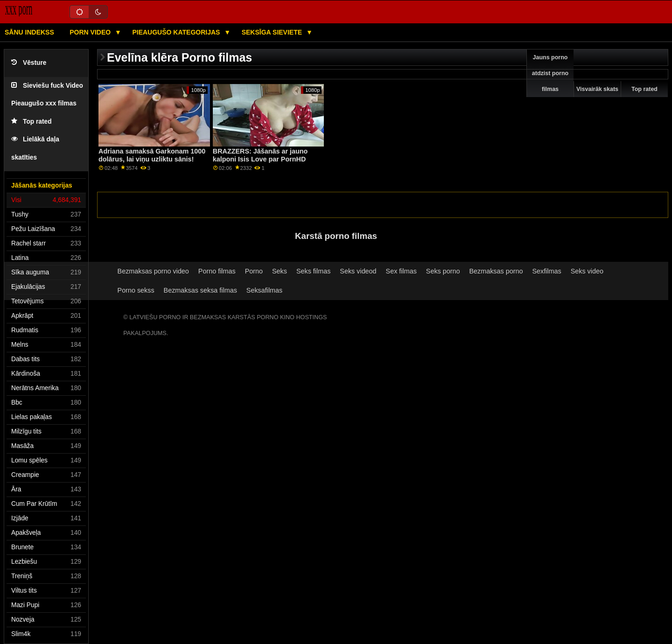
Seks (280, 271)
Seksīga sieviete (273, 32)
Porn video (91, 32)
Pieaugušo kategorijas (177, 32)
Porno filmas (217, 271)
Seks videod (358, 271)
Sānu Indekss (29, 32)
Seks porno (443, 271)
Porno (254, 271)
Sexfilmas (546, 271)
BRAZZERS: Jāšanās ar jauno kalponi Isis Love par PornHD (260, 155)
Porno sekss (136, 290)
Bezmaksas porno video (153, 271)
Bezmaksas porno (496, 271)
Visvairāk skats (597, 89)
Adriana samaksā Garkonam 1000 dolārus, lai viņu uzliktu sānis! (152, 155)
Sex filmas (401, 271)
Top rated (31, 122)
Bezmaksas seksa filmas (200, 290)
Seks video (587, 271)
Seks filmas (313, 271)
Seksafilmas (264, 290)
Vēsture (29, 63)
